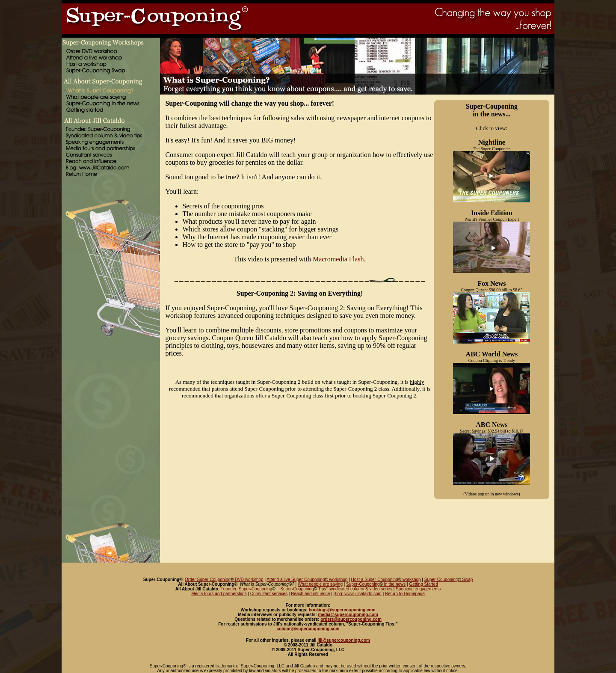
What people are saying (320, 584)
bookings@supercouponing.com (342, 610)
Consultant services (269, 594)
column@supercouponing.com (308, 629)
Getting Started (423, 584)
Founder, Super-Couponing (248, 589)
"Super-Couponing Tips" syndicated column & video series (336, 589)
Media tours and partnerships (219, 594)
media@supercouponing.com (348, 615)
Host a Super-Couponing (375, 580)
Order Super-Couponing (208, 580)
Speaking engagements (418, 589)
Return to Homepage (405, 594)
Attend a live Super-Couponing (296, 580)
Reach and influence (310, 594)
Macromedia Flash (338, 259)
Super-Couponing (441, 580)
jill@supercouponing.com (344, 640)
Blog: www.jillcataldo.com (358, 594)
